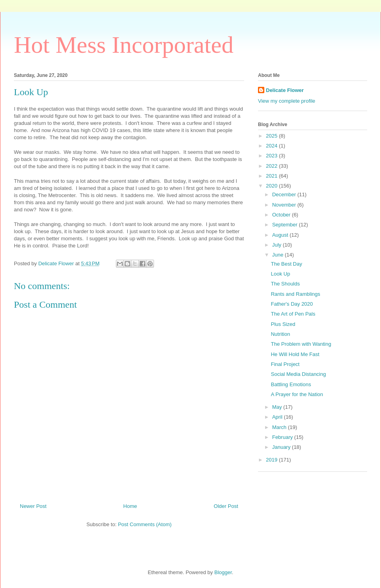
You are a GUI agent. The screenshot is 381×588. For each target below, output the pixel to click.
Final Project (285, 364)
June (279, 255)
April (278, 417)
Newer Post (33, 506)
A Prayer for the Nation (297, 394)
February (283, 437)
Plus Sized (283, 324)
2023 (272, 156)
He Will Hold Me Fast (295, 354)
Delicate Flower (285, 90)
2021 (272, 176)
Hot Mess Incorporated (124, 45)
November (285, 205)
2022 (272, 166)
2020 (272, 186)
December (285, 194)
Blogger (223, 572)
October (282, 215)
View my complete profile (287, 101)
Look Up (280, 274)
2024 (272, 146)
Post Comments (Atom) (145, 524)
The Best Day (286, 264)
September (286, 225)
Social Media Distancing (298, 374)
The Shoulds (285, 284)
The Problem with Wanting (301, 344)
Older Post (226, 506)
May (278, 407)
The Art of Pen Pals (293, 314)
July (278, 245)
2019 (272, 460)
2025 (272, 136)
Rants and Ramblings (295, 294)
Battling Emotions (291, 384)
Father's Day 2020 (292, 304)
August (281, 235)
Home (130, 506)
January (282, 447)
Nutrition (280, 334)
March (280, 427)
